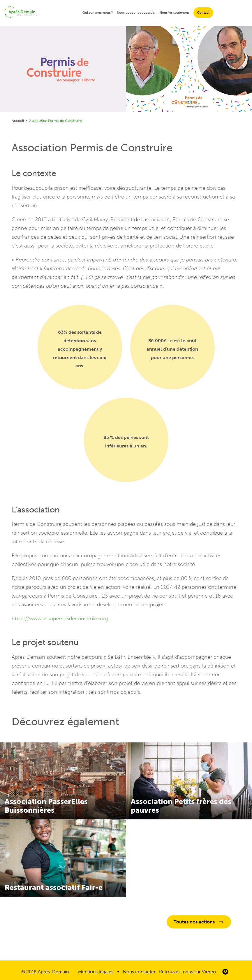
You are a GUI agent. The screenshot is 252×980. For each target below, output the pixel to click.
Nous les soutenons (175, 13)
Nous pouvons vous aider (136, 13)
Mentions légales (96, 972)
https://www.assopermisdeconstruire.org (60, 619)
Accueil (18, 121)
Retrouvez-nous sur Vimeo (187, 972)
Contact (203, 13)
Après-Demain (53, 972)
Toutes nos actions (194, 922)
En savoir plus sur (63, 781)
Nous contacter (139, 972)
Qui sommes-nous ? (98, 13)
